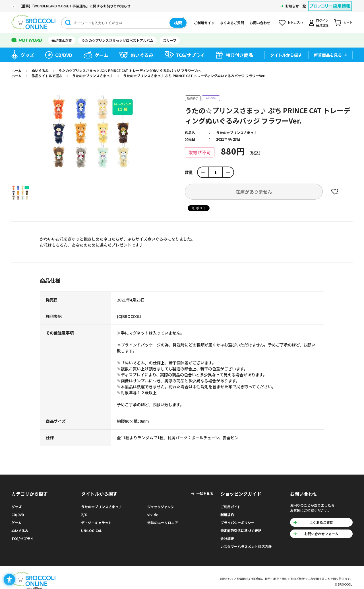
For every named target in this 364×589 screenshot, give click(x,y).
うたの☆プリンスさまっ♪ (237, 133)
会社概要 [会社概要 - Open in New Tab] (227, 538)
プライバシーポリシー (237, 523)
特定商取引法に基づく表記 (241, 530)
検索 (178, 23)
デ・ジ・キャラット (96, 523)
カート (348, 22)
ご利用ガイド (204, 23)
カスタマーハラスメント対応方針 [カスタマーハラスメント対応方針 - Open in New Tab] (246, 546)
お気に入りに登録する (335, 192)
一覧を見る (205, 493)
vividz (153, 515)
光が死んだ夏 (62, 40)
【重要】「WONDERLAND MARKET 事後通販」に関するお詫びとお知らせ (75, 6)
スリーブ (170, 40)
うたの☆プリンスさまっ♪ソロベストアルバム (117, 40)
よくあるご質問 (232, 23)
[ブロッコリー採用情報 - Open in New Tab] (330, 2)
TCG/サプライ (190, 55)
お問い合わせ (260, 23)
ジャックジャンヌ (161, 507)
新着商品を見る (328, 55)
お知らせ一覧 (295, 6)
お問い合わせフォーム (321, 534)
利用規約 (227, 515)
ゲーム (102, 55)
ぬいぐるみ (142, 55)
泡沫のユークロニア (163, 523)
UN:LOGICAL (92, 530)
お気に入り (295, 22)
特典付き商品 (239, 55)
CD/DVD (64, 55)
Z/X (84, 515)
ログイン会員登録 (322, 23)
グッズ (27, 55)
